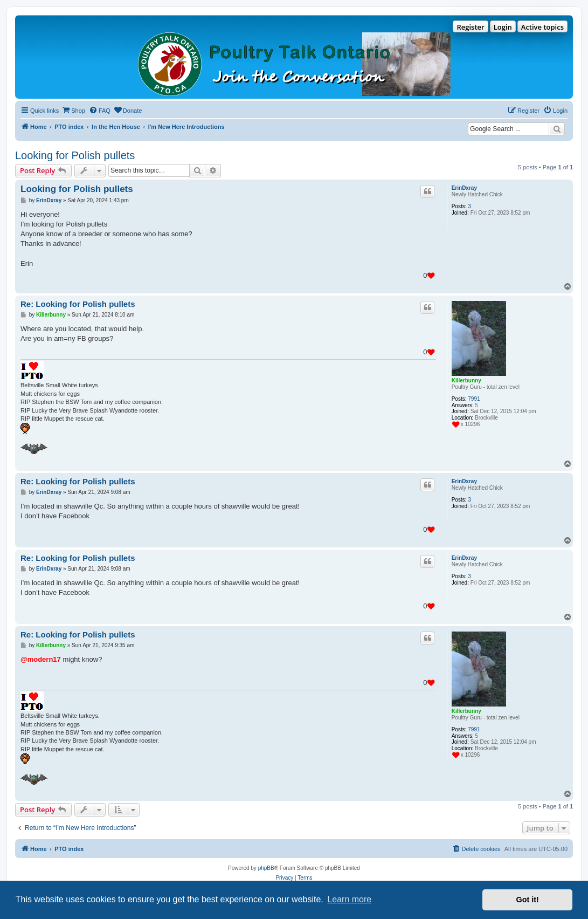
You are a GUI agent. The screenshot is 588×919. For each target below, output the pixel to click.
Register (470, 27)
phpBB (266, 868)
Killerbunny (466, 380)
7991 (474, 399)
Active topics (542, 27)
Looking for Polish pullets (75, 155)
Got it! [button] (528, 900)
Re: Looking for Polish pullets (78, 304)
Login (503, 27)
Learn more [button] (349, 899)
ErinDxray (464, 188)
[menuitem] (73, 111)
